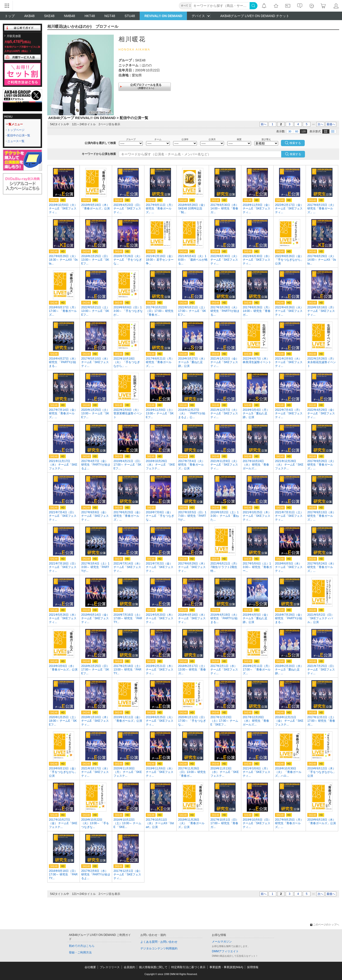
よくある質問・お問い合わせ (159, 942)
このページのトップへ (325, 925)
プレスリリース (110, 967)
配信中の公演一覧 (19, 135)
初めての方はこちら (82, 946)
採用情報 (253, 967)
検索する (295, 154)
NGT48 (110, 16)
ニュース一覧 (16, 141)
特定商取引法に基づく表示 (188, 967)
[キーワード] (221, 6)
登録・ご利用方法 (80, 952)
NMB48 (69, 16)
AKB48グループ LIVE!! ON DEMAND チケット (255, 16)
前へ (264, 124)
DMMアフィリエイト (225, 951)
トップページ (16, 130)
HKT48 (90, 16)
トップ (10, 16)
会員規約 (129, 967)
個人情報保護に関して (153, 967)
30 (290, 131)
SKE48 (49, 16)
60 (297, 131)
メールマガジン (222, 942)
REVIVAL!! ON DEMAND (163, 16)
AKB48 (29, 16)
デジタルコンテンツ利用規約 (159, 948)
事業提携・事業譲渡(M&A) (226, 967)
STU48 (130, 16)
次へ (320, 124)
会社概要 (90, 967)
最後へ (331, 124)
